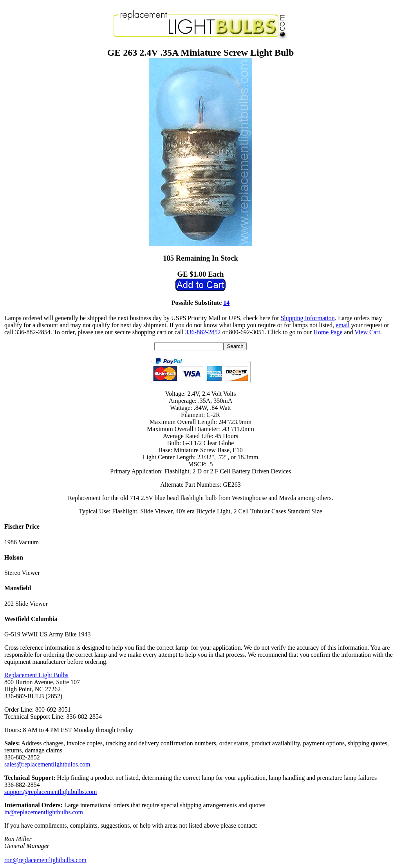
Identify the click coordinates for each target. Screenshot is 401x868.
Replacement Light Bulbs (36, 675)
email (343, 325)
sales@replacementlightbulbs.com (47, 764)
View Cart (367, 332)
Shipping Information (308, 318)
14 (226, 303)
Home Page (328, 332)
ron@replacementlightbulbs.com (45, 860)
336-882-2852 (203, 332)
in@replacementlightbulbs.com (44, 812)
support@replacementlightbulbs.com (51, 792)
